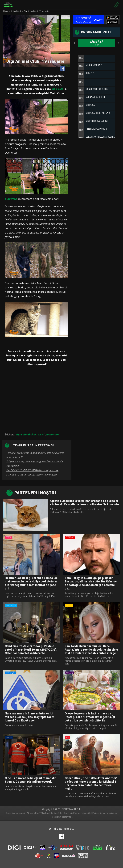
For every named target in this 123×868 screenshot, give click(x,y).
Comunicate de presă (15, 813)
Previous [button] (75, 43)
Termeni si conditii (83, 813)
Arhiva (46, 813)
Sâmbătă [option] (96, 43)
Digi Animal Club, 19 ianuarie (36, 11)
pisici (41, 434)
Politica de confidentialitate (105, 813)
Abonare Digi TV (34, 813)
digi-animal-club (26, 434)
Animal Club (16, 11)
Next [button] (118, 43)
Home (6, 11)
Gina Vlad (57, 89)
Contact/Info (56, 813)
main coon (53, 434)
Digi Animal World (8, 5)
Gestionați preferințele (62, 817)
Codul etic (68, 813)
